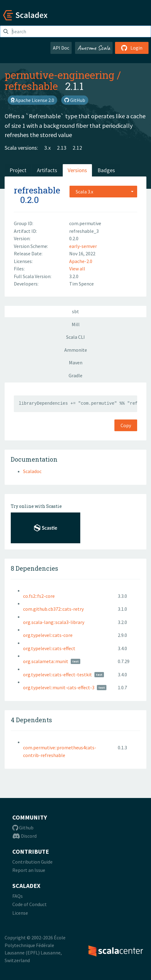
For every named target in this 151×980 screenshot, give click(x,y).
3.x (48, 148)
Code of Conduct (30, 904)
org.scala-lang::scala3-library (54, 622)
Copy (126, 425)
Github (23, 828)
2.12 (77, 148)
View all (77, 269)
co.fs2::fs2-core (39, 596)
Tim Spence (81, 284)
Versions (77, 170)
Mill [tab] (76, 324)
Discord (24, 836)
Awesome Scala (94, 48)
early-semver (83, 246)
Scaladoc (32, 471)
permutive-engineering (60, 75)
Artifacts (47, 170)
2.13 (62, 148)
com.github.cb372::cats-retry (53, 609)
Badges (106, 170)
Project (18, 170)
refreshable (31, 86)
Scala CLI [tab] (75, 337)
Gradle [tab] (75, 375)
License (20, 913)
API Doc (61, 48)
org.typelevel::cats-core (48, 635)
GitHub (75, 100)
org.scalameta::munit (46, 661)
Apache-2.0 (81, 261)
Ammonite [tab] (76, 350)
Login (132, 48)
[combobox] (103, 192)
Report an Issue (29, 870)
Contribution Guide (32, 862)
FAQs (18, 896)
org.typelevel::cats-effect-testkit (58, 674)
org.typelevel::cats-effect (49, 648)
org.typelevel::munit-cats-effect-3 (59, 687)
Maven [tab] (76, 362)
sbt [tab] (75, 311)
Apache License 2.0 (32, 100)
